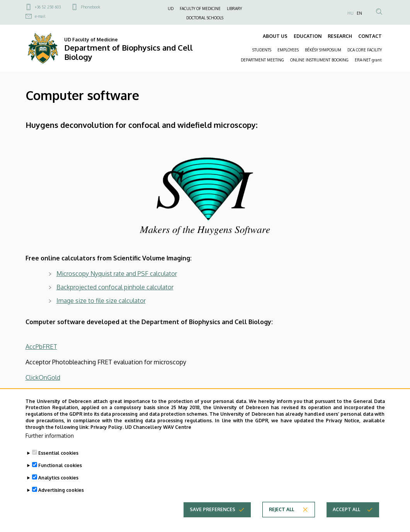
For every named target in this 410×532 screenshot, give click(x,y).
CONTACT (370, 36)
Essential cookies (58, 464)
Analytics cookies (58, 489)
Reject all (282, 521)
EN (359, 13)
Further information (50, 447)
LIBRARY (234, 8)
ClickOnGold (43, 377)
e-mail (40, 16)
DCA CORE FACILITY (365, 50)
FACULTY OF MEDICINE (200, 8)
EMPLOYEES (288, 50)
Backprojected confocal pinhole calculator (115, 287)
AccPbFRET (41, 347)
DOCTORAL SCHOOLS (205, 18)
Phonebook (90, 7)
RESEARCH (340, 36)
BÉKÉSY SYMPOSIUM (323, 50)
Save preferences (213, 521)
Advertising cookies (61, 501)
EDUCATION (308, 36)
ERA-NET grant (368, 60)
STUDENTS (262, 50)
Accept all (346, 521)
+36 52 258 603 (48, 7)
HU (350, 13)
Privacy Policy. (107, 438)
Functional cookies (60, 477)
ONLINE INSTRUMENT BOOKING (319, 60)
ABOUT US (275, 36)
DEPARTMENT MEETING (262, 60)
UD (171, 8)
